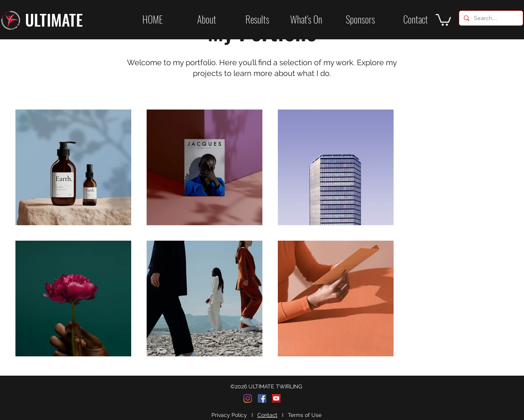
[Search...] (490, 18)
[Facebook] (262, 398)
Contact (267, 415)
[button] (247, 19)
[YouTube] (276, 398)
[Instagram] (248, 398)
